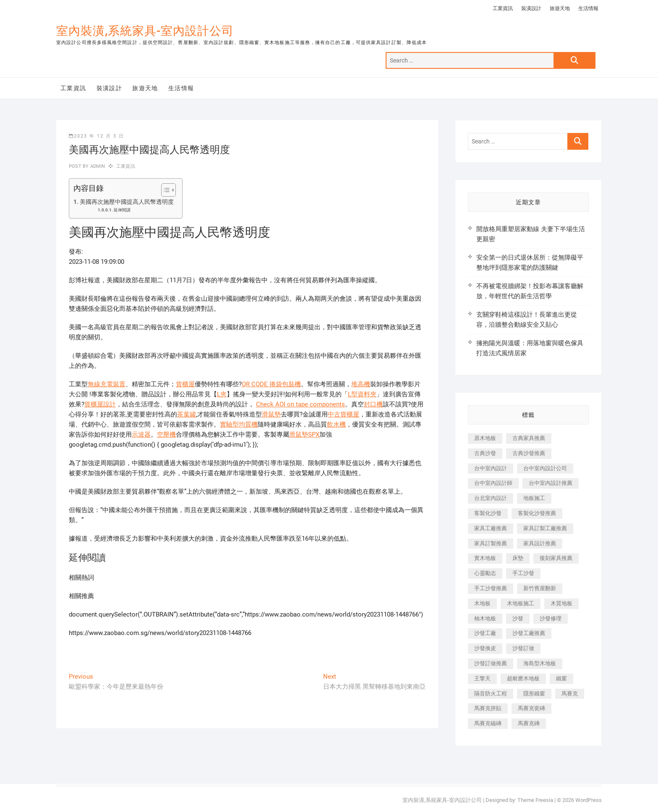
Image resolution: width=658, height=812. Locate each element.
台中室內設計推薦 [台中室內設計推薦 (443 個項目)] (551, 483)
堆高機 (361, 384)
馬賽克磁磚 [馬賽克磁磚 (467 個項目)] (488, 723)
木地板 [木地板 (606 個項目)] (482, 603)
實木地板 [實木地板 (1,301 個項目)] (485, 558)
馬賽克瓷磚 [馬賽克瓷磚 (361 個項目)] (531, 708)
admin (97, 166)
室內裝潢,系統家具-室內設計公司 (145, 31)
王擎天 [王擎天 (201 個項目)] (482, 678)
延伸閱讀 (122, 210)
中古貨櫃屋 (343, 414)
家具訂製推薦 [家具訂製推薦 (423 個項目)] (491, 543)
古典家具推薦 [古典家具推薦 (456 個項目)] (529, 438)
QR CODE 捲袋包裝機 (271, 384)
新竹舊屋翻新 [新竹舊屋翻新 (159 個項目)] (540, 588)
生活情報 (588, 8)
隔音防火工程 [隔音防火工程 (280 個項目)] (491, 694)
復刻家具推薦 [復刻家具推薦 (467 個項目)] (556, 558)
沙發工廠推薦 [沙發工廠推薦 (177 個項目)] (529, 633)
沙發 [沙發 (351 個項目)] (518, 618)
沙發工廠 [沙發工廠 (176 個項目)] (485, 633)
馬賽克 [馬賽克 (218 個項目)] (570, 694)
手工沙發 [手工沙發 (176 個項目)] (523, 573)
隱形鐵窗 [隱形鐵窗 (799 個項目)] (534, 694)
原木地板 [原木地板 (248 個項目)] (485, 438)
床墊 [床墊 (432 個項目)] (518, 558)
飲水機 (336, 424)
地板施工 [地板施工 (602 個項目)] (534, 498)
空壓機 (166, 435)
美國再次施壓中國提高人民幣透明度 (127, 202)
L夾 (222, 394)
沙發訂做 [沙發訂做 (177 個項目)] (523, 648)
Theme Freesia (535, 800)
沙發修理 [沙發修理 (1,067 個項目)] (551, 618)
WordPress (589, 800)
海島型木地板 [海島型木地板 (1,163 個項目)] (540, 663)
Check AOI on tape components (300, 404)
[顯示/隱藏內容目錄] (164, 190)
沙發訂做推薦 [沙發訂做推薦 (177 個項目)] (491, 663)
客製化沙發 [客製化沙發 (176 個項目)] (488, 513)
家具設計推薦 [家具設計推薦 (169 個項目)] (540, 543)
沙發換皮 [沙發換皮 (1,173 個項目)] (485, 648)
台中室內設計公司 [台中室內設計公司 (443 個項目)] (545, 468)
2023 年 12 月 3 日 (97, 136)
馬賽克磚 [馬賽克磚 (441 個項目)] (529, 723)
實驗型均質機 (239, 424)
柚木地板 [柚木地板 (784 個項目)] (485, 618)
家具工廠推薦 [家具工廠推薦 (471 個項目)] (491, 528)
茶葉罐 (187, 414)
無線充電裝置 (107, 384)
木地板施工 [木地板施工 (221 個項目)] (521, 603)
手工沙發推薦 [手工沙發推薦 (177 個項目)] (491, 588)
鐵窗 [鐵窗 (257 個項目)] (561, 678)
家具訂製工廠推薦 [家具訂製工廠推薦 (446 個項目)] (545, 528)
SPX (314, 435)
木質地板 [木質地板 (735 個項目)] (561, 603)
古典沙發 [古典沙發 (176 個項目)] (485, 453)
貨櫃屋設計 (100, 404)
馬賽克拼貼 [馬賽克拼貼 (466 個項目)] (488, 708)
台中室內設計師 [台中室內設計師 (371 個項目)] (493, 483)
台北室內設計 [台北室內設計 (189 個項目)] (491, 498)
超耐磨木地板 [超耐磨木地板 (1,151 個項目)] (523, 678)
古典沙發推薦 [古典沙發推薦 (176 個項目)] (529, 453)
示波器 (141, 435)
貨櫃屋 (185, 384)
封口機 (373, 404)
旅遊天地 (560, 8)
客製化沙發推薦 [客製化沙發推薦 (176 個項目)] (537, 513)
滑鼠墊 (271, 414)
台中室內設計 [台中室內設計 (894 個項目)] (491, 468)
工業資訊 (503, 8)
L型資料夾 (362, 394)
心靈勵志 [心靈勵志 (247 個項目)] (485, 573)
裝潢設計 (531, 8)
